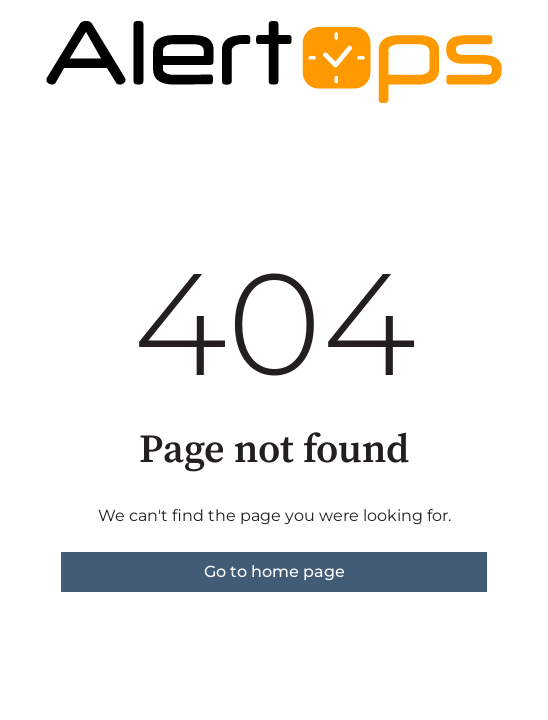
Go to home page (274, 571)
